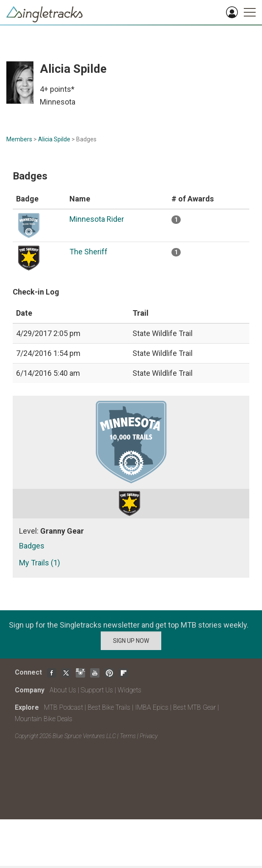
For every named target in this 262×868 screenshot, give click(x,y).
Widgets (130, 690)
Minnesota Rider (97, 219)
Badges (32, 546)
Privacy (149, 736)
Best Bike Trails (109, 707)
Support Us (97, 690)
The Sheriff (88, 252)
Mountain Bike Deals (44, 719)
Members (19, 139)
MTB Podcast (63, 707)
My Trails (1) (40, 563)
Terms (128, 736)
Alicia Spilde (54, 139)
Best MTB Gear (194, 707)
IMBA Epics (152, 707)
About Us (63, 690)
